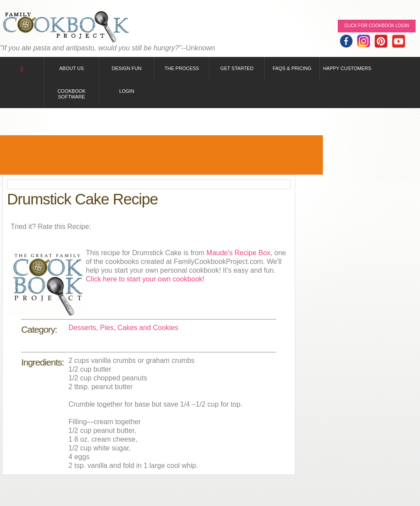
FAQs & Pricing (292, 68)
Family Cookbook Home (66, 27)
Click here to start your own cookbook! (145, 279)
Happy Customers (347, 68)
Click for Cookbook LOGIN (377, 26)
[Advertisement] (161, 155)
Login (126, 91)
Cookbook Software (71, 94)
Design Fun (127, 68)
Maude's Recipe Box (238, 253)
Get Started (237, 68)
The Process (182, 68)
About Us (71, 68)
